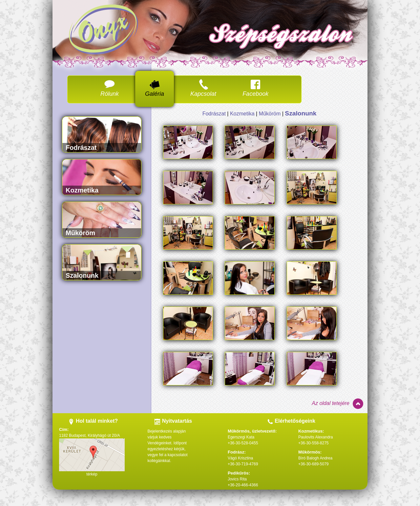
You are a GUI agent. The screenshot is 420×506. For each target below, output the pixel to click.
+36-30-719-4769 (243, 464)
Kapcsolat (203, 88)
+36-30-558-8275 (313, 443)
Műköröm (270, 114)
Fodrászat (214, 114)
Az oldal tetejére (338, 404)
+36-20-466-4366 (243, 485)
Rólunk (110, 88)
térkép (92, 474)
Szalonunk (301, 113)
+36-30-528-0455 (243, 443)
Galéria (155, 88)
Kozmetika (242, 114)
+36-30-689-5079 (313, 464)
